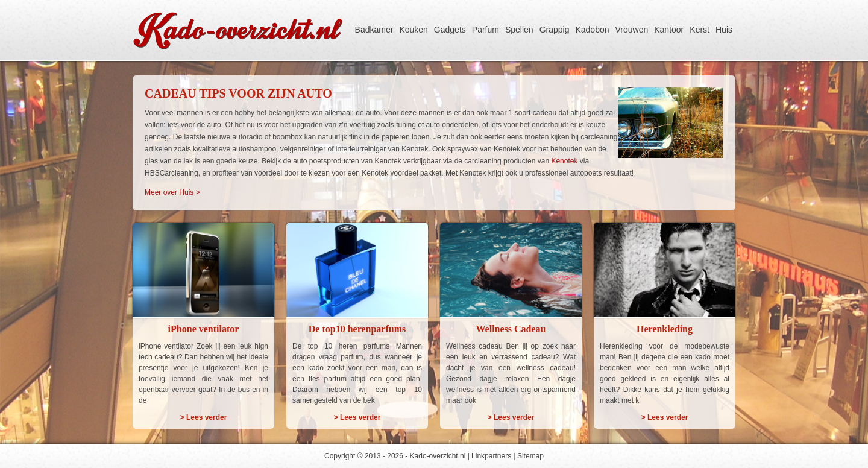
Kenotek (564, 161)
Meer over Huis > (172, 192)
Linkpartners (491, 456)
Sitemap (530, 456)
